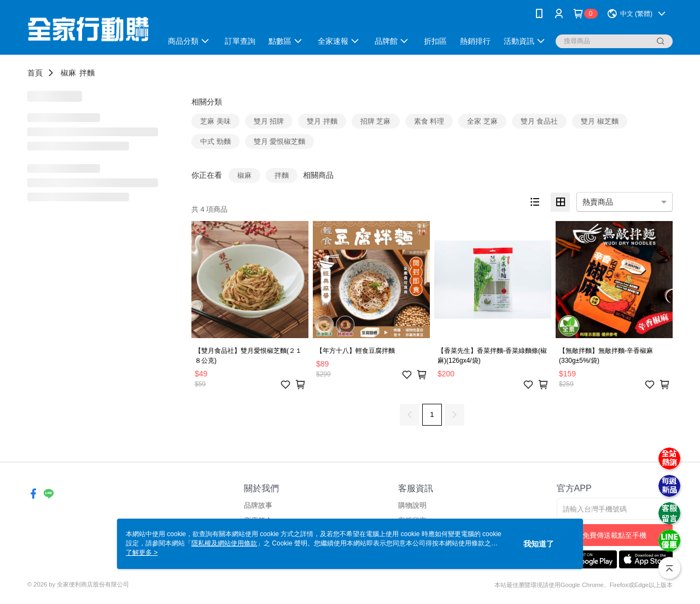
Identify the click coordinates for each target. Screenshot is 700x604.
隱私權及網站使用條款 (224, 543)
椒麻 (68, 73)
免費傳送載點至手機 (614, 535)
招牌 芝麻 (376, 121)
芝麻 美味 (215, 121)
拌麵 (87, 73)
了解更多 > (142, 553)
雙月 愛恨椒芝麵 (280, 141)
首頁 (35, 73)
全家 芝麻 (482, 121)
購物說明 (412, 505)
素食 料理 (429, 121)
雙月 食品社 (539, 121)
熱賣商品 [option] (598, 202)
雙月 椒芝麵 (600, 121)
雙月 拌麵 (322, 121)
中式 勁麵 (215, 141)
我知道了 (539, 544)
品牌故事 (258, 505)
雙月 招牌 (269, 121)
